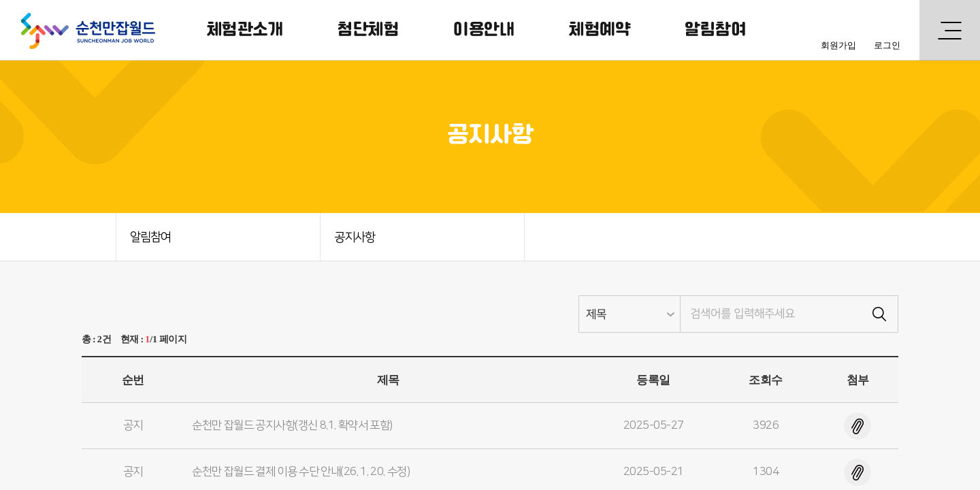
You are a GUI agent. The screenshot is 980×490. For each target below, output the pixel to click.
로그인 (887, 45)
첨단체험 (368, 30)
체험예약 (600, 30)
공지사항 (355, 238)
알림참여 (715, 30)
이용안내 (484, 30)
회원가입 (838, 45)
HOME (92, 237)
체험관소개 (245, 30)
